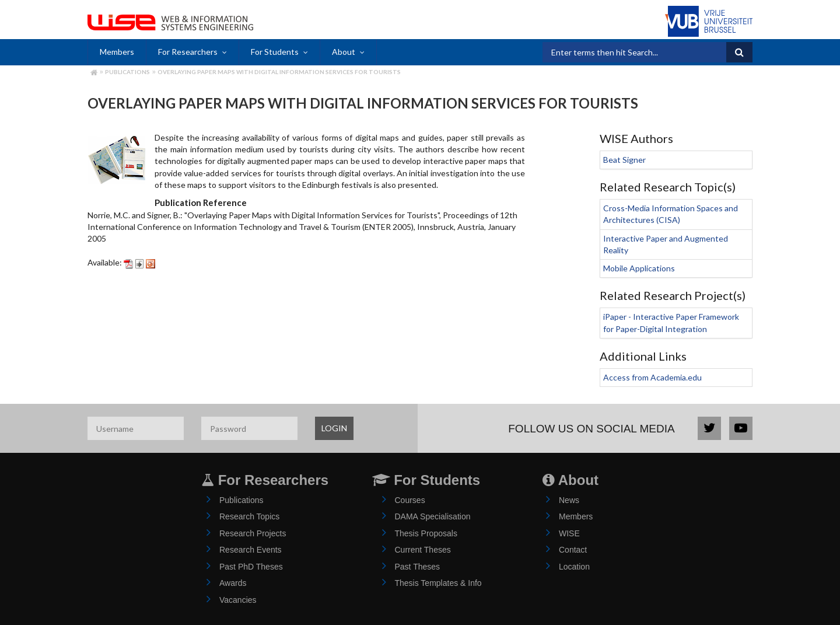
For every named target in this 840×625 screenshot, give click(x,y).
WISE (569, 533)
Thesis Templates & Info (438, 583)
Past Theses (418, 567)
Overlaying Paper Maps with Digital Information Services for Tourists (279, 72)
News (569, 500)
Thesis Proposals (426, 533)
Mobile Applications (639, 268)
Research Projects (253, 533)
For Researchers (188, 52)
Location (574, 567)
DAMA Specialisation (433, 516)
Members (117, 52)
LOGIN (334, 428)
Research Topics (249, 516)
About (344, 52)
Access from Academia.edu (652, 377)
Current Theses (423, 550)
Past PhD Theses (251, 567)
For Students (275, 52)
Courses (410, 500)
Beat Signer (624, 160)
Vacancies (238, 600)
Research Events (251, 550)
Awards (233, 583)
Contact (573, 550)
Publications (127, 72)
